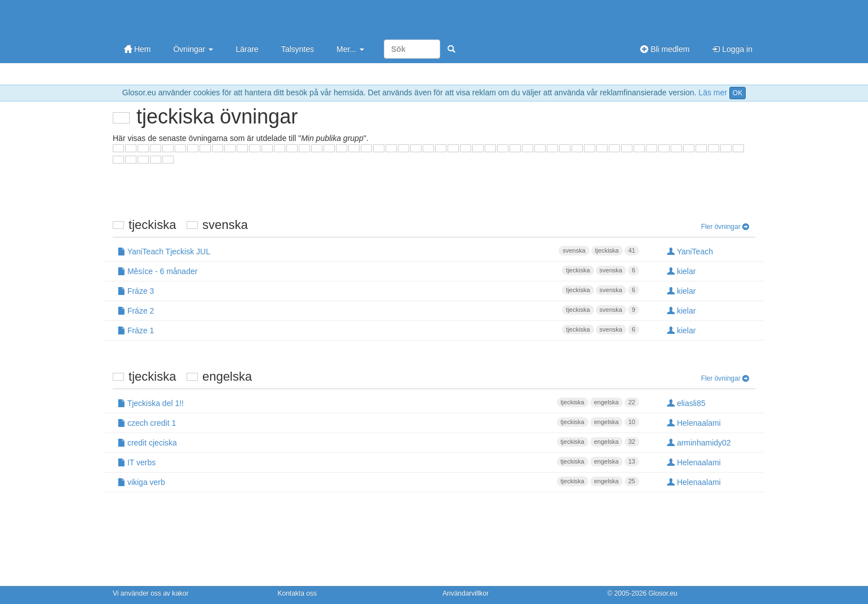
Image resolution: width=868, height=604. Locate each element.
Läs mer (713, 92)
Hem (137, 49)
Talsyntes (298, 49)
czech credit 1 (378, 422)
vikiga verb (378, 482)
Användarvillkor (466, 593)
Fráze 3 (378, 290)
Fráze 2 (378, 310)
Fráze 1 (378, 330)
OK (738, 93)
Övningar (193, 49)
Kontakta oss (297, 593)
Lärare (247, 49)
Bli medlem (665, 49)
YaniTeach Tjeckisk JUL (378, 251)
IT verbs (378, 462)
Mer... (350, 49)
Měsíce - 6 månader (378, 271)
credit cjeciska (378, 442)
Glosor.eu (663, 593)
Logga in (732, 49)
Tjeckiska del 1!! (378, 403)
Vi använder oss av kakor (151, 593)
